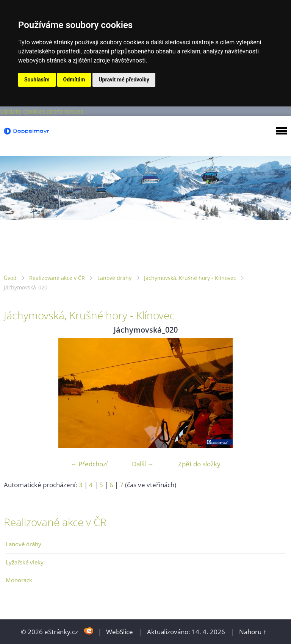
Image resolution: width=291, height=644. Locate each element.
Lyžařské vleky (25, 562)
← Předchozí (89, 464)
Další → (143, 464)
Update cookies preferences (42, 111)
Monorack (19, 580)
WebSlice (120, 632)
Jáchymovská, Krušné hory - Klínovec (190, 278)
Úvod (10, 278)
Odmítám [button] (74, 80)
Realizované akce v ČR (57, 278)
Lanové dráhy (114, 278)
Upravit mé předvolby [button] (124, 80)
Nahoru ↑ (253, 632)
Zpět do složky (199, 464)
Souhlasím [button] (37, 80)
